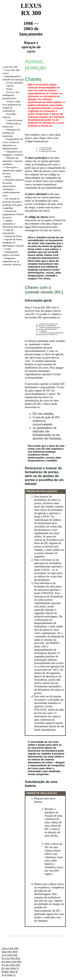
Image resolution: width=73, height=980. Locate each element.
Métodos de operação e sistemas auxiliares (13, 161)
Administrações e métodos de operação (13, 78)
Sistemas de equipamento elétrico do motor (13, 214)
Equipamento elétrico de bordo (11, 253)
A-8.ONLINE (10, 955)
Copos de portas (14, 120)
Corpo (8, 249)
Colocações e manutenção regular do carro (13, 170)
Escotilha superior (9, 115)
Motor (8, 177)
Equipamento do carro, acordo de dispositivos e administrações (13, 144)
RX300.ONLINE (12, 962)
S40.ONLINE (10, 952)
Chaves (10, 86)
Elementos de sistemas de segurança (11, 133)
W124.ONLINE (11, 959)
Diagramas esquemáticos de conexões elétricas (12, 261)
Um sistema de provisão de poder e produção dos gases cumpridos (12, 203)
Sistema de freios (13, 236)
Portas (9, 89)
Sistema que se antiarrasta (12, 125)
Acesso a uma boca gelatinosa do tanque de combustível (12, 106)
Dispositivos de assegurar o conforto (13, 153)
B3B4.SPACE (10, 972)
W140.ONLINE (11, 965)
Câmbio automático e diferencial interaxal (13, 224)
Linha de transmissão (8, 231)
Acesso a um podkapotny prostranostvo (11, 95)
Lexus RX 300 (10, 67)
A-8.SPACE (9, 975)
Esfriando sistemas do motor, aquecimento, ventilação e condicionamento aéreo (13, 188)
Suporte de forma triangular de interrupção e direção (13, 242)
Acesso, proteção (14, 83)
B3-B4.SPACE (10, 969)
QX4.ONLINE (10, 949)
